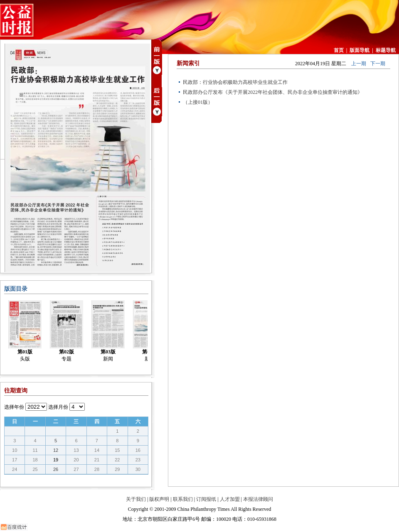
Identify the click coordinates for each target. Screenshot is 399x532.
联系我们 (183, 499)
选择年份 (14, 407)
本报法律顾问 (258, 499)
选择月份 (58, 407)
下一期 (378, 64)
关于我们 (136, 499)
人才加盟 (230, 499)
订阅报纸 (206, 499)
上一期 (359, 64)
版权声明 (159, 499)
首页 (339, 50)
